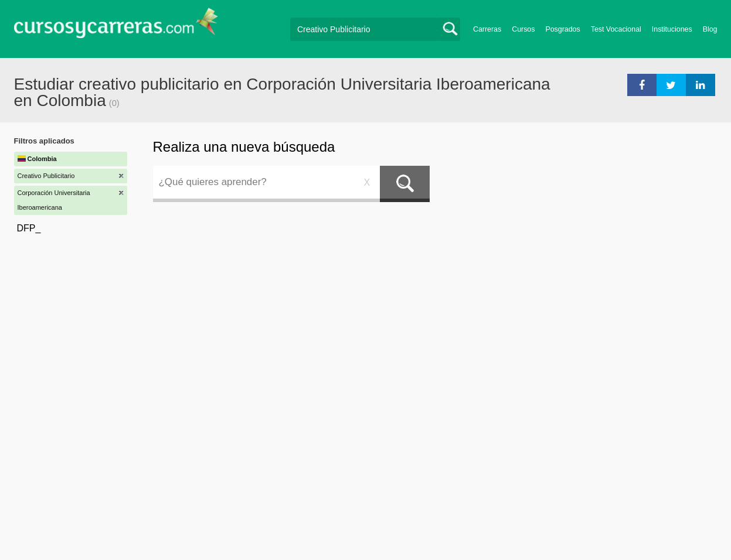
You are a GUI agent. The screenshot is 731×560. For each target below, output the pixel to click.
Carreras (487, 29)
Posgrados (562, 29)
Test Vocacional (616, 29)
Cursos (523, 29)
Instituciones (672, 29)
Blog (710, 29)
